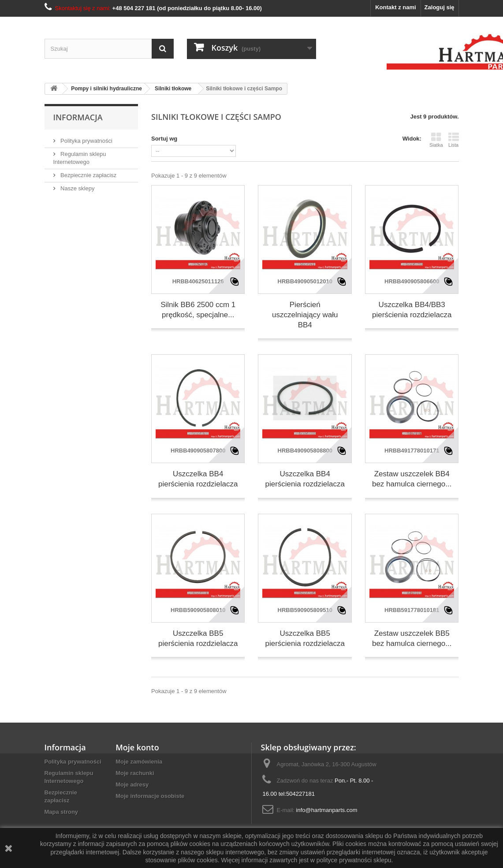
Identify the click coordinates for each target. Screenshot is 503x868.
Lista (454, 140)
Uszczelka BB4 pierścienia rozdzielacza (198, 479)
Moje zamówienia (139, 762)
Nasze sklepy (77, 188)
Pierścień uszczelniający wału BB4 (305, 315)
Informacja (78, 117)
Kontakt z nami (395, 7)
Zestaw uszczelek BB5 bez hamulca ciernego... (412, 638)
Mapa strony (61, 812)
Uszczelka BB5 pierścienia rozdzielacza (198, 638)
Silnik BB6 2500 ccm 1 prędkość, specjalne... (198, 310)
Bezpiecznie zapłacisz (88, 175)
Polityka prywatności (86, 141)
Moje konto (137, 747)
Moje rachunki (135, 773)
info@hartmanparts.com (327, 810)
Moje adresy (132, 785)
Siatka (436, 140)
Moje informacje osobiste (150, 796)
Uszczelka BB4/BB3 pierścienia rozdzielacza (412, 310)
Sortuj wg (164, 139)
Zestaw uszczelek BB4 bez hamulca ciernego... (412, 479)
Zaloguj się (440, 7)
